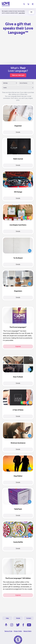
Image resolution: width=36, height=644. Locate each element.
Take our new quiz (18, 75)
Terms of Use (8, 631)
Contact (29, 618)
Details (18, 132)
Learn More (22, 13)
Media (18, 618)
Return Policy (28, 631)
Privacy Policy (18, 631)
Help (7, 618)
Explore (18, 346)
